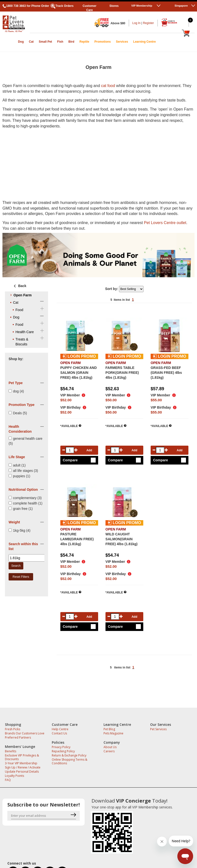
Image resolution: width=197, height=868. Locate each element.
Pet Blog (109, 729)
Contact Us (59, 733)
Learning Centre (144, 42)
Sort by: (112, 289)
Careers (109, 751)
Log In (136, 23)
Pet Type (16, 383)
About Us (110, 747)
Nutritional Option (23, 490)
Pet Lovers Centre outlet (165, 223)
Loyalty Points (14, 776)
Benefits (11, 751)
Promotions (103, 42)
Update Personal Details (22, 772)
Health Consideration (20, 429)
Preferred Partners (18, 737)
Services (122, 42)
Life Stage (17, 457)
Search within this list (23, 546)
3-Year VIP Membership (21, 763)
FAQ (8, 780)
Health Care (25, 332)
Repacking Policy (63, 751)
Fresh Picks (13, 729)
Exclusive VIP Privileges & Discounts (22, 757)
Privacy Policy (61, 747)
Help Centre (60, 729)
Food (19, 310)
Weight (14, 522)
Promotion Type (22, 405)
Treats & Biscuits (22, 342)
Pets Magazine (113, 733)
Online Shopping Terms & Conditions (70, 761)
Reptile (84, 42)
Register (148, 23)
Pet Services (158, 729)
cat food (108, 86)
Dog (21, 42)
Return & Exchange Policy (69, 755)
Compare (70, 460)
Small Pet (45, 42)
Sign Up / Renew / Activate (23, 767)
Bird (71, 42)
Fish (60, 42)
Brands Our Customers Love (25, 733)
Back (19, 286)
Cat (31, 42)
